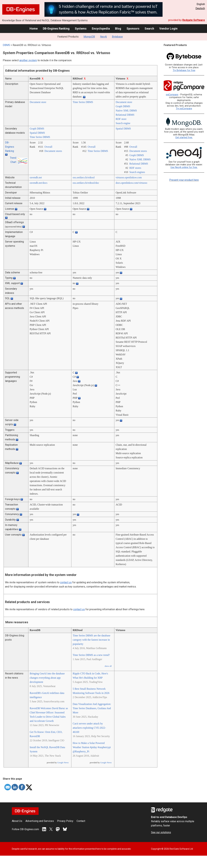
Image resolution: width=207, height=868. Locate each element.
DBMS (6, 45)
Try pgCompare (184, 109)
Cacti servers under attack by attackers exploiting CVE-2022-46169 (89, 728)
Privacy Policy (65, 821)
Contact (81, 821)
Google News (63, 763)
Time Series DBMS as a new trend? (91, 655)
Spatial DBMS (37, 133)
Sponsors (133, 29)
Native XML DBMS (126, 111)
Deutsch (200, 8)
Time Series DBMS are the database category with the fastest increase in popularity (91, 640)
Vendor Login (168, 29)
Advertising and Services (40, 821)
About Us (17, 821)
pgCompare (172, 95)
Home (34, 29)
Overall (48, 147)
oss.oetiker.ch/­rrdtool (84, 177)
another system (28, 60)
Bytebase (117, 37)
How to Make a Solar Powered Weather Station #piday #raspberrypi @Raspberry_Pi (92, 747)
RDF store (121, 119)
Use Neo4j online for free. (184, 167)
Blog (118, 29)
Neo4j (103, 37)
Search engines (137, 172)
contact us (66, 582)
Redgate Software (194, 20)
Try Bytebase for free (184, 70)
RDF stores (135, 168)
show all (108, 666)
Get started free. (184, 137)
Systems (81, 29)
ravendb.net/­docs (39, 183)
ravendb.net (36, 177)
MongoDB (89, 37)
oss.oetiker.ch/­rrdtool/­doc (86, 183)
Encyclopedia (101, 29)
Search (149, 29)
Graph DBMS (123, 106)
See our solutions (161, 832)
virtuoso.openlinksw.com (129, 177)
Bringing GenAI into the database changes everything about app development (47, 678)
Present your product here (184, 180)
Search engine (123, 123)
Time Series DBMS (83, 102)
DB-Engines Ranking (56, 29)
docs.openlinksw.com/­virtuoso (131, 183)
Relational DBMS (125, 115)
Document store (38, 102)
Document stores (53, 151)
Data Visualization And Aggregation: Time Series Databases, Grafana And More (92, 708)
